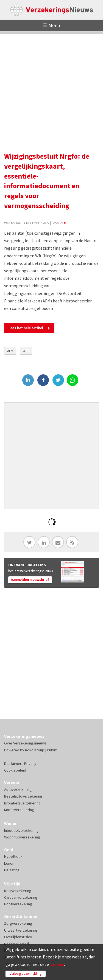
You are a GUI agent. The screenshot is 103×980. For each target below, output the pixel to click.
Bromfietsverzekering (22, 803)
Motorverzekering (19, 810)
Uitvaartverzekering (21, 930)
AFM (63, 223)
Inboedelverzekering (21, 830)
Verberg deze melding (26, 974)
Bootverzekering (18, 904)
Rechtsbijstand (16, 944)
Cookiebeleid (15, 770)
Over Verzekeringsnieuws (25, 743)
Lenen (9, 863)
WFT (26, 351)
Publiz (52, 750)
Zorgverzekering (18, 923)
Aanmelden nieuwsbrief (30, 580)
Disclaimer (13, 764)
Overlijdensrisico (18, 937)
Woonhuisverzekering (22, 837)
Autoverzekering (18, 790)
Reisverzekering (18, 891)
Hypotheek (13, 856)
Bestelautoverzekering (23, 796)
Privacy (30, 764)
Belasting (12, 870)
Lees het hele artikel (26, 328)
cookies (57, 964)
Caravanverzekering (21, 897)
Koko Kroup (35, 750)
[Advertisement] (51, 86)
